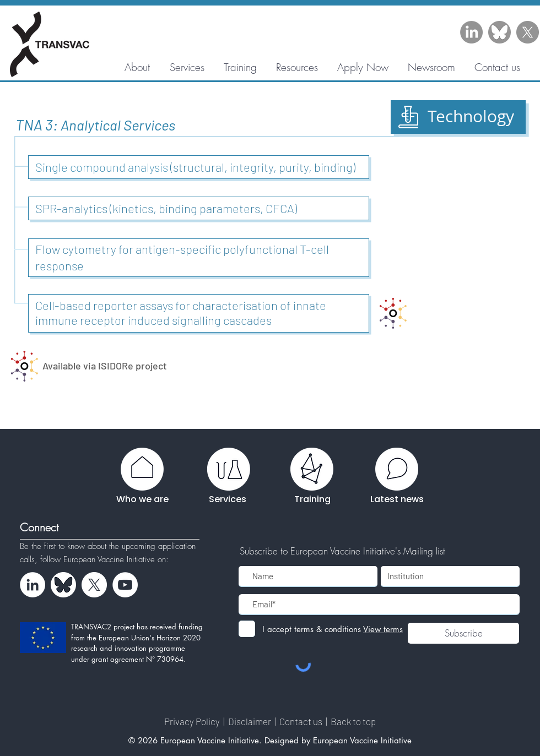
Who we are (142, 499)
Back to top (353, 721)
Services (228, 499)
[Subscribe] (463, 633)
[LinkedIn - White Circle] (33, 585)
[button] (297, 67)
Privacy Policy (193, 721)
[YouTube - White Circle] (125, 585)
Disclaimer (250, 721)
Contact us (302, 721)
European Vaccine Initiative (110, 559)
